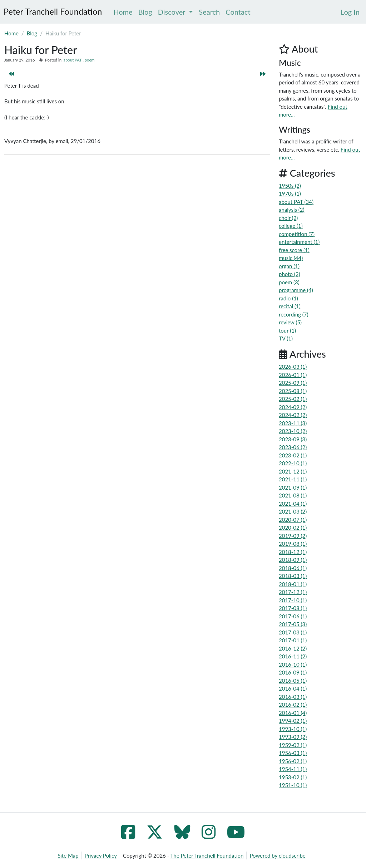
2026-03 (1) (293, 367)
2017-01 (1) (293, 640)
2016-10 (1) (293, 665)
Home (11, 33)
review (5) (290, 322)
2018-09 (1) (293, 560)
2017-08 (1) (293, 608)
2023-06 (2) (293, 447)
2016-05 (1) (293, 681)
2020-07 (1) (293, 520)
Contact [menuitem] (238, 12)
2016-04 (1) (293, 688)
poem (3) (289, 282)
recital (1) (290, 306)
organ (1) (289, 266)
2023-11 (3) (293, 423)
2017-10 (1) (293, 600)
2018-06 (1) (293, 568)
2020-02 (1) (293, 528)
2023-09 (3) (293, 439)
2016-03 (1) (293, 697)
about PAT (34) (296, 202)
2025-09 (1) (293, 383)
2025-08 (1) (293, 391)
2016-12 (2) (293, 648)
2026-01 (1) (293, 375)
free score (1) (294, 250)
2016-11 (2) (293, 656)
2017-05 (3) (293, 624)
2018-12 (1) (293, 552)
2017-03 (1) (293, 632)
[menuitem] (350, 12)
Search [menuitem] (209, 12)
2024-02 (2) (293, 415)
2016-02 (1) (293, 705)
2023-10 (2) (293, 431)
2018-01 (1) (293, 584)
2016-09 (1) (293, 672)
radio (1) (288, 298)
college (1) (291, 226)
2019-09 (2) (293, 536)
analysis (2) (292, 210)
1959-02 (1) (293, 745)
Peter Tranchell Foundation (53, 11)
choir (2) (288, 218)
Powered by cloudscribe (277, 855)
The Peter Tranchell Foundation (207, 855)
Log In (350, 12)
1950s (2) (290, 186)
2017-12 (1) (293, 592)
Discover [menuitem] (176, 12)
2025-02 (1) (293, 399)
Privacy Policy (101, 855)
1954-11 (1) (293, 769)
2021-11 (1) (293, 479)
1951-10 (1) (293, 785)
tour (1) (287, 330)
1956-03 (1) (293, 753)
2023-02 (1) (293, 455)
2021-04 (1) (293, 504)
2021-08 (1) (293, 495)
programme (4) (296, 290)
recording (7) (294, 314)
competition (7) (297, 234)
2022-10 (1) (293, 463)
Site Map (68, 855)
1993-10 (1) (293, 729)
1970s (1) (290, 193)
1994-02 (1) (293, 721)
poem (90, 60)
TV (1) (286, 338)
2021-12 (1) (293, 471)
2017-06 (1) (293, 616)
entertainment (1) (299, 242)
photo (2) (290, 274)
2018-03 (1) (293, 576)
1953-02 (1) (293, 777)
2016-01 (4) (293, 713)
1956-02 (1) (293, 761)
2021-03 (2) (293, 511)
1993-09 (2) (293, 737)
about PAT (73, 60)
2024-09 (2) (293, 407)
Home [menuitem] (123, 12)
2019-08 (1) (293, 544)
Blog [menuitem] (145, 12)
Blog (32, 33)
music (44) (291, 258)
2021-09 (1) (293, 487)
